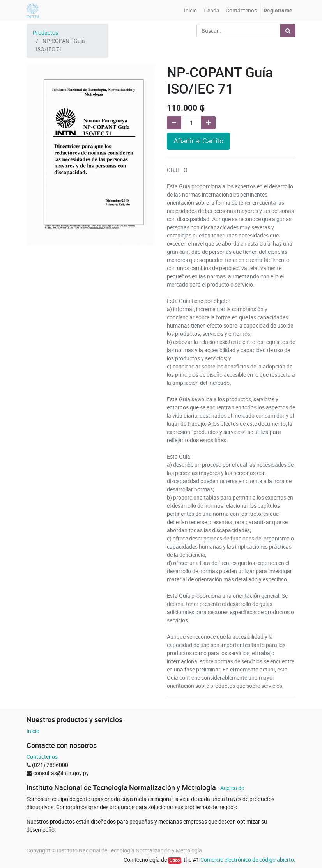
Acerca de (232, 788)
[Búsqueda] (288, 31)
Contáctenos (42, 757)
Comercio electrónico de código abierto (247, 860)
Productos (45, 33)
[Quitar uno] (174, 123)
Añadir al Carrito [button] (198, 141)
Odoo (175, 860)
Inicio (33, 731)
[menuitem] (190, 10)
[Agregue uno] (208, 123)
